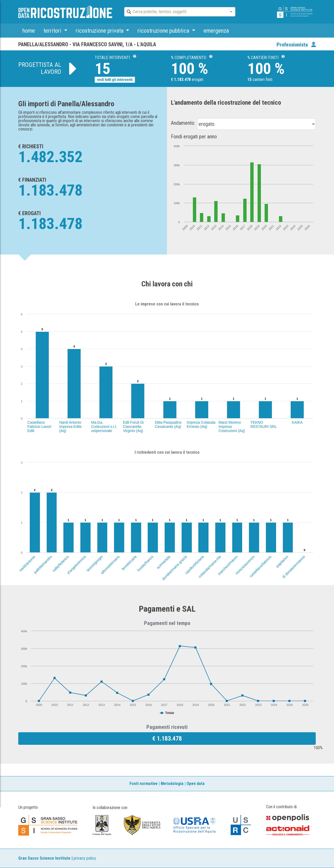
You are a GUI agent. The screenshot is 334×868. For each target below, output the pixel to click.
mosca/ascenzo (245, 565)
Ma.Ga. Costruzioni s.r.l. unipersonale (104, 427)
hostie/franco (145, 563)
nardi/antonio (27, 563)
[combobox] (175, 12)
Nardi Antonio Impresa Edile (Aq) (70, 427)
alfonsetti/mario (110, 565)
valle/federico (61, 564)
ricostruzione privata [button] (100, 31)
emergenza (216, 31)
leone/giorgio (95, 563)
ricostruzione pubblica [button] (164, 31)
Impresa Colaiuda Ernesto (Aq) (201, 424)
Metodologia (172, 784)
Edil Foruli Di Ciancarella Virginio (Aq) (133, 427)
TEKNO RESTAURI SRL (264, 424)
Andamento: (183, 123)
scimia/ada (163, 562)
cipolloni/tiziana (194, 565)
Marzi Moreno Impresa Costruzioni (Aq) (232, 427)
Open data (196, 784)
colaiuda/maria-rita (210, 567)
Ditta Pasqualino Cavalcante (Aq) (168, 424)
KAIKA (297, 422)
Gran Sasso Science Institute (44, 858)
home (29, 31)
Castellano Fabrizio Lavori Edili (39, 427)
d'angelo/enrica (76, 565)
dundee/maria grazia (175, 568)
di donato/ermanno (294, 567)
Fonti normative (144, 784)
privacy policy (85, 858)
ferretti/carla (129, 563)
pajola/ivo (282, 561)
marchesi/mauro (228, 565)
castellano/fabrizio (261, 566)
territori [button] (53, 31)
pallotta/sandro (43, 564)
